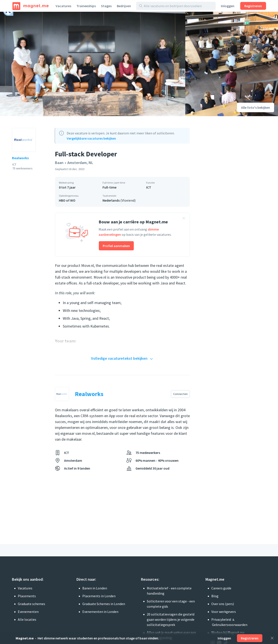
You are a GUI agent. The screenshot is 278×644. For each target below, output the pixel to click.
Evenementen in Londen (100, 612)
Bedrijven (124, 6)
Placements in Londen (99, 596)
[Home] (31, 6)
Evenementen (28, 612)
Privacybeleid (221, 619)
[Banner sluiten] (184, 219)
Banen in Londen (95, 588)
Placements (27, 596)
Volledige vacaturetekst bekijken (122, 359)
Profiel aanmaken (116, 246)
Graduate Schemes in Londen (104, 604)
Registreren (253, 6)
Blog (215, 596)
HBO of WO (67, 200)
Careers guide (221, 588)
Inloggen (228, 6)
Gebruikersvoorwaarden (230, 625)
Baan (59, 163)
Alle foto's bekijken (256, 107)
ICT (149, 187)
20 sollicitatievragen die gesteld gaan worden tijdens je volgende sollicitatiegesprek (171, 619)
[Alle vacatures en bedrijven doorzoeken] (178, 6)
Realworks (20, 158)
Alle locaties (27, 619)
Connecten (180, 394)
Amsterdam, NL (80, 163)
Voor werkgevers (224, 612)
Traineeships (86, 6)
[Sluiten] (272, 638)
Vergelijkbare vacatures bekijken (91, 138)
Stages (106, 6)
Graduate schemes (31, 604)
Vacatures (63, 6)
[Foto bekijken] (93, 64)
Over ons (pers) (223, 604)
